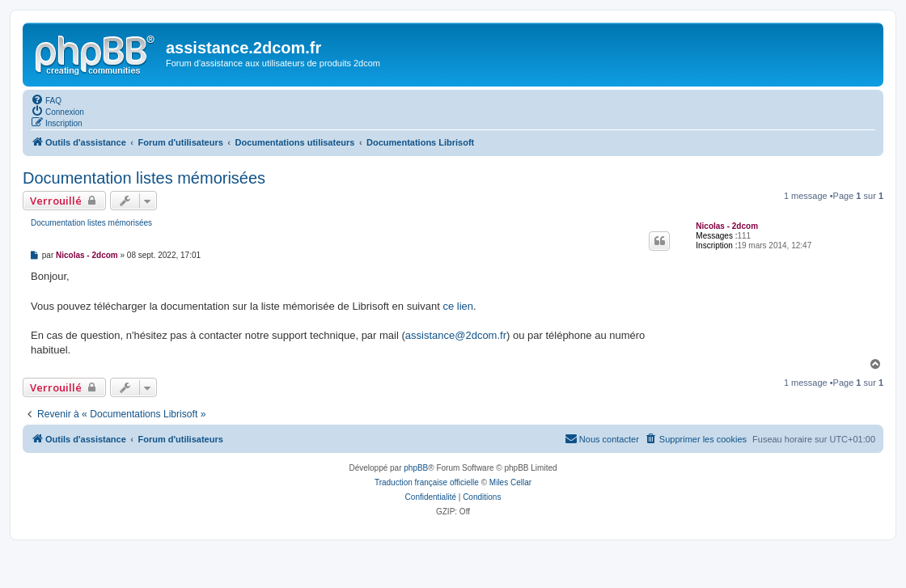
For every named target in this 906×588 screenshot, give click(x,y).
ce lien (458, 306)
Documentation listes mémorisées (144, 178)
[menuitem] (46, 99)
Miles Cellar (510, 482)
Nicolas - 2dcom (727, 226)
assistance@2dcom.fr (456, 335)
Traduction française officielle (427, 482)
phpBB (416, 468)
